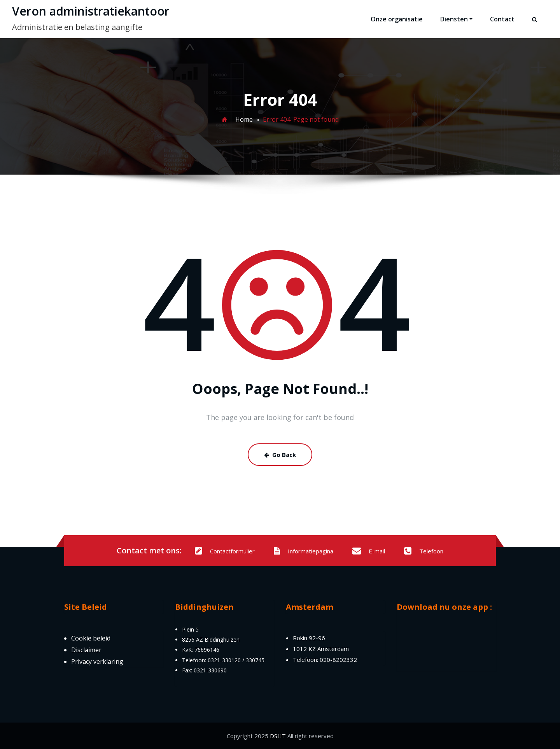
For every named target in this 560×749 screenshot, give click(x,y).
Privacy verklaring (97, 661)
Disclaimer (86, 650)
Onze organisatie (397, 19)
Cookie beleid (91, 638)
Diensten (456, 19)
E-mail (369, 551)
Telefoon (424, 551)
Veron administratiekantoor (91, 11)
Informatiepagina (304, 551)
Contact (502, 19)
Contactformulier (225, 551)
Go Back (280, 455)
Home (244, 119)
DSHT (278, 736)
